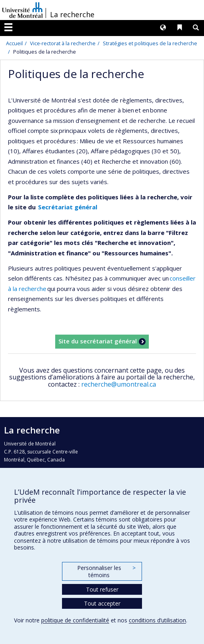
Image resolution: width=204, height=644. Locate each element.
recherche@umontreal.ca (119, 384)
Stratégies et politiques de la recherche (150, 43)
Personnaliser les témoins (106, 571)
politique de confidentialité (75, 620)
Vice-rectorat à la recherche (63, 43)
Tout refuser (102, 589)
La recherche (72, 14)
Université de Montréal (22, 10)
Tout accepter (102, 603)
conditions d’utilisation (157, 620)
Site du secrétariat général (98, 341)
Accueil (14, 43)
